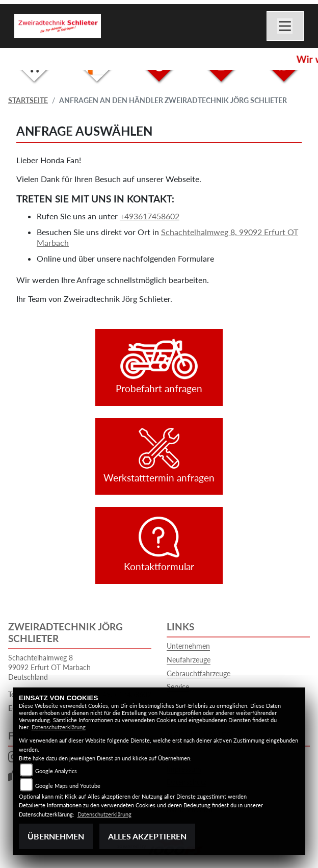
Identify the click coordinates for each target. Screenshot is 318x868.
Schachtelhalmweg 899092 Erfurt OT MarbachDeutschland (49, 667)
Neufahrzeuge (189, 660)
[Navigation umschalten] (285, 26)
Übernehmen (56, 836)
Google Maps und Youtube (68, 786)
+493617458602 (150, 216)
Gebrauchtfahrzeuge (198, 673)
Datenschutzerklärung (59, 727)
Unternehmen (188, 646)
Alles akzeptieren (147, 836)
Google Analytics (56, 771)
